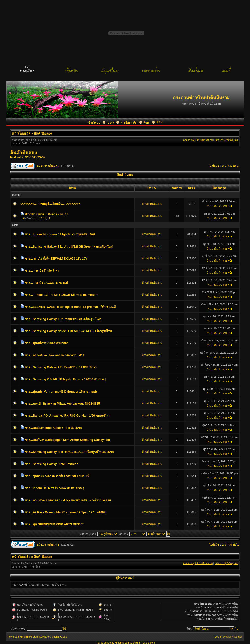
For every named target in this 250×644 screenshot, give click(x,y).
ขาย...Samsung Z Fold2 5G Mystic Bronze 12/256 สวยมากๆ (65, 379)
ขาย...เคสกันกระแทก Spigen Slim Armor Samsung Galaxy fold (67, 440)
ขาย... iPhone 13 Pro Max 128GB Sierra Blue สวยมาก (62, 295)
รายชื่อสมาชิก (129, 123)
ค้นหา (147, 123)
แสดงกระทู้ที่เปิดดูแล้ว (226, 140)
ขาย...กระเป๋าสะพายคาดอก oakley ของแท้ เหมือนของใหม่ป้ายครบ (68, 500)
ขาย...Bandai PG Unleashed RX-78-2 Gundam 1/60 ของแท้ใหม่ (68, 416)
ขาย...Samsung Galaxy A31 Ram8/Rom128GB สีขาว (61, 367)
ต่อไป (236, 166)
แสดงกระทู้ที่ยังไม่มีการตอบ (198, 140)
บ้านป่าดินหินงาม (35, 157)
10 (41, 219)
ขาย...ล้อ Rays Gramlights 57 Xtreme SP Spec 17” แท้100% (66, 512)
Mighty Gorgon (234, 637)
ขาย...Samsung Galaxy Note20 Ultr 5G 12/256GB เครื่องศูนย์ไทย (68, 331)
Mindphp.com (122, 643)
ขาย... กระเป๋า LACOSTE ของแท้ (46, 283)
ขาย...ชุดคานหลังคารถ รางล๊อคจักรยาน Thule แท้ (57, 476)
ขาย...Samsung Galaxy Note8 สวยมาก (52, 464)
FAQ (160, 122)
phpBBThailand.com (144, 643)
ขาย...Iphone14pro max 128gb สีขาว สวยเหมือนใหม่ (60, 234)
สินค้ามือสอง (43, 134)
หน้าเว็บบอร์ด (21, 134)
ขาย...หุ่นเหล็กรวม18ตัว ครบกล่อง (47, 343)
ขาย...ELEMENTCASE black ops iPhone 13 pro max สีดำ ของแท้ (70, 307)
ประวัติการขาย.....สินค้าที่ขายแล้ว (47, 214)
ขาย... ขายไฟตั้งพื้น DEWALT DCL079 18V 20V (56, 259)
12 (49, 219)
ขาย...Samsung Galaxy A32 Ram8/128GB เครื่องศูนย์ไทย (63, 319)
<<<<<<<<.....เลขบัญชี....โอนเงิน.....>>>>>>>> (50, 204)
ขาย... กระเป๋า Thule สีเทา (42, 271)
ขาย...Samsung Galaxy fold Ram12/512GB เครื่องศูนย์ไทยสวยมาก (69, 452)
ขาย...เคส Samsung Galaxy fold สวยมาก (53, 428)
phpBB (25, 637)
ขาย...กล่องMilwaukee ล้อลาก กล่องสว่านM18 (55, 355)
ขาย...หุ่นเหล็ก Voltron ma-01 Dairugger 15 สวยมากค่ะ (61, 392)
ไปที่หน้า (214, 166)
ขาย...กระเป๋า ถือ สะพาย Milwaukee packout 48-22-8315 (62, 404)
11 (45, 219)
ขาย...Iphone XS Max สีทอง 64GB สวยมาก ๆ (54, 488)
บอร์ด (111, 123)
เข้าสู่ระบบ (94, 123)
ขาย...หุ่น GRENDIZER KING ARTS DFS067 (54, 524)
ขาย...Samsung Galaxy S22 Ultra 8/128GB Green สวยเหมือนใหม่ (69, 247)
